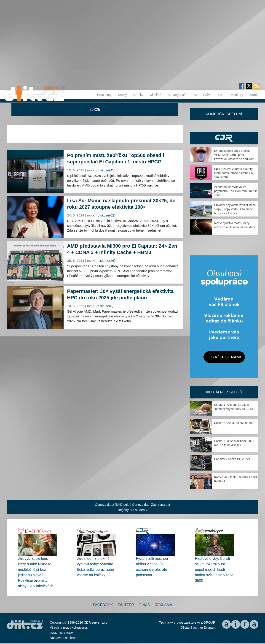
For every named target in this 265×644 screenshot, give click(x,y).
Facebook (103, 605)
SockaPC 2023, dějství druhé (233, 423)
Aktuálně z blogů (224, 392)
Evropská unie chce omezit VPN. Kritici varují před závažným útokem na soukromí (235, 155)
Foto (221, 95)
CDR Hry (224, 138)
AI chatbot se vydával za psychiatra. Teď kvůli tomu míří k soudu (236, 191)
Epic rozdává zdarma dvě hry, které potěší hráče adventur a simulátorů (234, 173)
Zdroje (254, 95)
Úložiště (155, 95)
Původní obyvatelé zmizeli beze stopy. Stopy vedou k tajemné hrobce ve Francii (235, 209)
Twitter (126, 605)
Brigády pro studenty (132, 510)
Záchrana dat (161, 505)
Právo (207, 95)
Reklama (163, 605)
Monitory (237, 95)
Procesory (104, 95)
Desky (122, 95)
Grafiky (138, 95)
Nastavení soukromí (64, 638)
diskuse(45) (107, 170)
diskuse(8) (106, 306)
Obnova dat (140, 505)
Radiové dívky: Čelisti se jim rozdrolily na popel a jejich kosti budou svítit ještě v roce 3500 (214, 570)
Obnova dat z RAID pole (112, 505)
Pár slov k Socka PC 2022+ (232, 459)
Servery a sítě (177, 95)
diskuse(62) (107, 215)
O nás (144, 605)
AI (195, 95)
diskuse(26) (107, 261)
